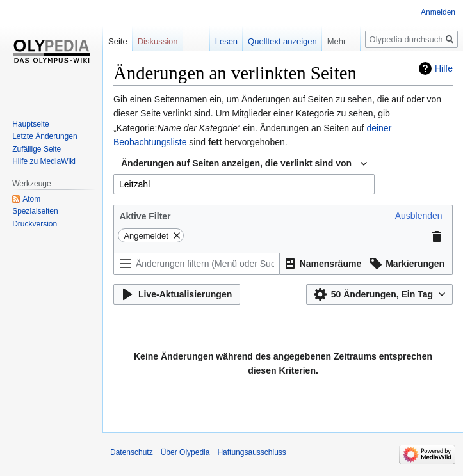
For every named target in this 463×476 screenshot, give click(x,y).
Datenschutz (132, 452)
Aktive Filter (145, 216)
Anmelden (438, 12)
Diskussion (158, 41)
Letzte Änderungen (45, 136)
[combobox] (244, 164)
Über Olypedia (185, 452)
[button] (419, 216)
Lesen (226, 41)
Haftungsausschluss (251, 452)
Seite (118, 41)
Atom (31, 199)
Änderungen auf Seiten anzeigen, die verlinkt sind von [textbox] (236, 163)
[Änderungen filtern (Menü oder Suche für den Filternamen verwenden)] (197, 264)
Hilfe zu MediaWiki (44, 161)
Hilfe (444, 68)
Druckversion (35, 224)
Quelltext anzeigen (282, 41)
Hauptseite (30, 124)
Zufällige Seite (37, 149)
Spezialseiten (35, 211)
